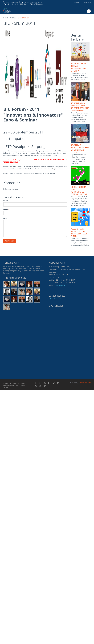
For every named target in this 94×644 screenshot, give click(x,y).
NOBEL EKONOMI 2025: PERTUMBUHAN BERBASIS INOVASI (79, 191)
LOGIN (76, 2)
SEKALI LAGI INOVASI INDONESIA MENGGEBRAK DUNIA (80, 149)
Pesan (6, 218)
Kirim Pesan (10, 241)
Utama (13, 18)
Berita (6, 18)
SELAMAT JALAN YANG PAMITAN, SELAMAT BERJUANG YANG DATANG (80, 107)
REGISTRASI (87, 2)
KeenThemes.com (85, 383)
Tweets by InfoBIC (55, 298)
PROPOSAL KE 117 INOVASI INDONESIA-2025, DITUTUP (79, 67)
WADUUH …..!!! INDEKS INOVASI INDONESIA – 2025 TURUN (79, 233)
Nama (6, 201)
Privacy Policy (15, 385)
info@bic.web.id (57, 169)
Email (6, 209)
